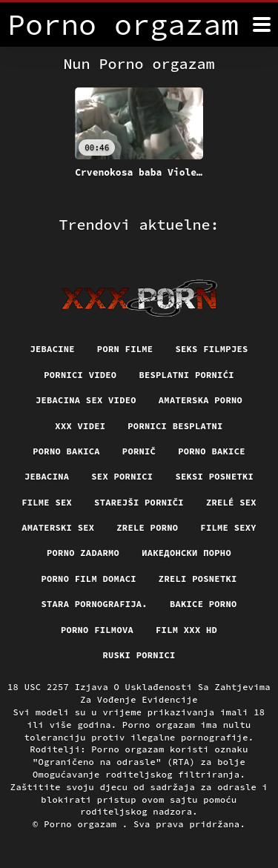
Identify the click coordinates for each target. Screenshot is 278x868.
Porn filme (125, 349)
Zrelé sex (231, 502)
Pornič (139, 451)
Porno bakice (212, 451)
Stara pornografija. (94, 604)
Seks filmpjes (211, 349)
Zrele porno (147, 527)
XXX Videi (80, 426)
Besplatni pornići (186, 375)
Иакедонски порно (186, 553)
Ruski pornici (139, 655)
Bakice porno (203, 604)
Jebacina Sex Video (86, 400)
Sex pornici (122, 476)
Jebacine (52, 349)
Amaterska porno (201, 400)
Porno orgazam (83, 824)
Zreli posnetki (198, 579)
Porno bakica (66, 451)
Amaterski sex (58, 527)
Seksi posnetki (214, 476)
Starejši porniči (139, 502)
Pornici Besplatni (175, 426)
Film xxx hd (186, 630)
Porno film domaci (88, 579)
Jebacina (47, 476)
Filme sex (47, 502)
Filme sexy (228, 527)
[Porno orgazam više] (262, 24)
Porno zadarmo (83, 553)
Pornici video (80, 375)
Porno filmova (97, 630)
